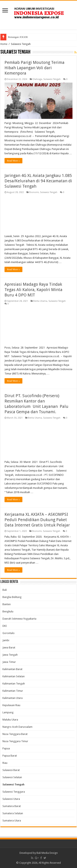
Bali (5, 590)
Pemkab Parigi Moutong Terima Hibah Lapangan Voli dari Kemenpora (34, 68)
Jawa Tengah (10, 655)
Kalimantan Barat (12, 669)
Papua (6, 748)
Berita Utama (40, 301)
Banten (7, 604)
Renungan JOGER (18, 37)
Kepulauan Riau (11, 705)
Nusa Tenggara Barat (15, 734)
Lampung (8, 712)
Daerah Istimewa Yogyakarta (19, 619)
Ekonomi (34, 192)
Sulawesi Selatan (12, 777)
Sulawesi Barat (11, 770)
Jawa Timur (9, 662)
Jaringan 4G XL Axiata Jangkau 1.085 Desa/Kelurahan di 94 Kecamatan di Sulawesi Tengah (38, 181)
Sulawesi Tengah (52, 79)
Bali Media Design (47, 853)
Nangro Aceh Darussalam (17, 727)
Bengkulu (8, 611)
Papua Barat (10, 756)
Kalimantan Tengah (14, 684)
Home (4, 44)
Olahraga (37, 79)
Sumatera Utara (12, 821)
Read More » (13, 161)
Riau (5, 763)
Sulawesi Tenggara (14, 792)
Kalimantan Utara (13, 698)
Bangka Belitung (12, 597)
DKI (5, 626)
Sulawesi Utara (11, 799)
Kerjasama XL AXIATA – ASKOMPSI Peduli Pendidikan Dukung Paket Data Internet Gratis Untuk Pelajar (37, 520)
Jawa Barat (9, 647)
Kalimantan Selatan (14, 676)
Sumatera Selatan (13, 813)
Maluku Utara (10, 720)
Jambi (6, 640)
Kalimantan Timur (13, 691)
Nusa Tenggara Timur (15, 741)
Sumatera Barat (12, 806)
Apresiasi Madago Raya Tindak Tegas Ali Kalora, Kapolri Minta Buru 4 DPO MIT (33, 290)
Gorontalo (9, 633)
